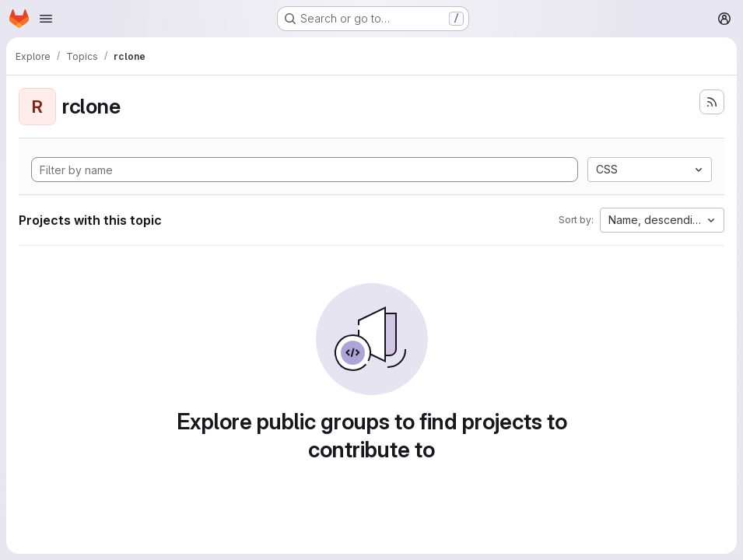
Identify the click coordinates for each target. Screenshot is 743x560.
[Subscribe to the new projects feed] (712, 102)
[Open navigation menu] (46, 19)
